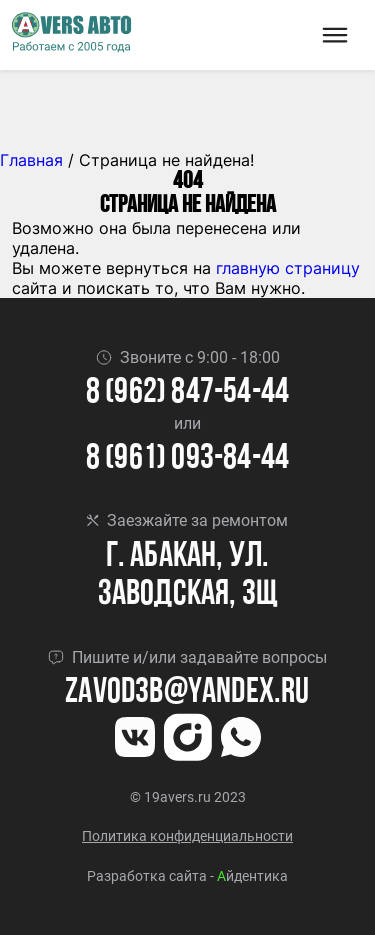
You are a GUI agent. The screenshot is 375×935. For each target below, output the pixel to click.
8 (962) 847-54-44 (187, 393)
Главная (31, 160)
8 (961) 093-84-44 (187, 459)
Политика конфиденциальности (187, 836)
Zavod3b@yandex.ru (187, 693)
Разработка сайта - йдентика (187, 876)
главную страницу (288, 268)
